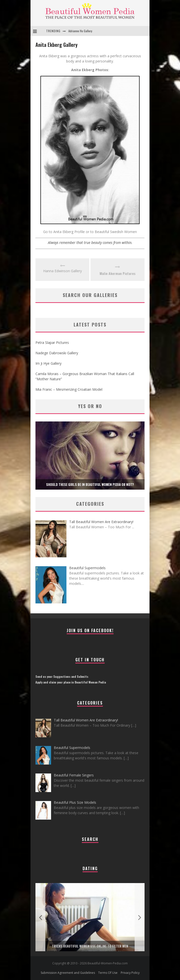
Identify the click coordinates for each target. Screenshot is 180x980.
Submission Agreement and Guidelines (68, 973)
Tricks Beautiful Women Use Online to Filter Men (90, 946)
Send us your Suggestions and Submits (62, 676)
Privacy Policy (130, 973)
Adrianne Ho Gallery (80, 31)
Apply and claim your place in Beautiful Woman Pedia (71, 682)
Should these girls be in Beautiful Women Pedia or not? (90, 484)
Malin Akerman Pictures (118, 273)
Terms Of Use (108, 973)
